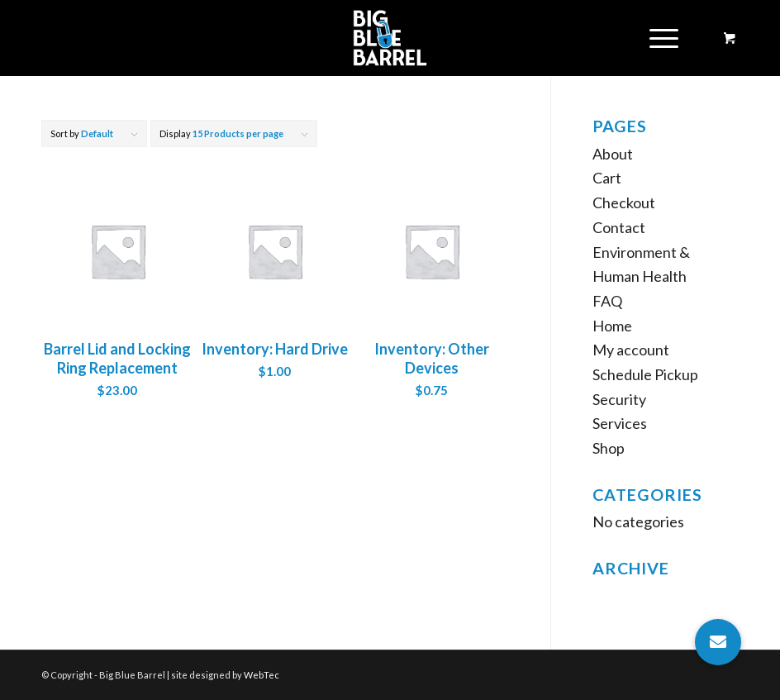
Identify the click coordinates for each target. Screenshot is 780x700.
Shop (609, 448)
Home (612, 326)
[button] (718, 642)
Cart (607, 178)
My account (631, 350)
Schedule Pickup (645, 374)
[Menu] (656, 38)
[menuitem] (661, 38)
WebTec (262, 675)
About (613, 154)
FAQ (607, 301)
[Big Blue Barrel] (390, 38)
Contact (619, 227)
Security (619, 399)
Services (620, 423)
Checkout (624, 202)
